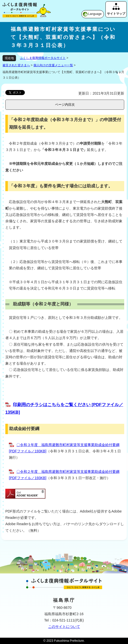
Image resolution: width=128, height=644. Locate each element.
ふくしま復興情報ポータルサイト (43, 58)
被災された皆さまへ (16, 65)
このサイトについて (64, 627)
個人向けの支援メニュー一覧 (53, 65)
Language (95, 14)
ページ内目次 (65, 105)
